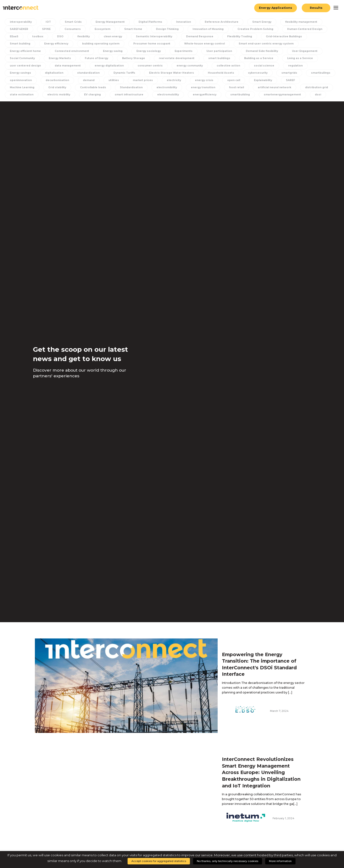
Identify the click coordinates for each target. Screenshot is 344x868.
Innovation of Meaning (208, 29)
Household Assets (221, 73)
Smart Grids (73, 22)
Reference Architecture (222, 22)
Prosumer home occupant (152, 44)
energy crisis (204, 80)
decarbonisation (57, 80)
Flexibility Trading (240, 36)
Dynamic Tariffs (124, 73)
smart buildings (219, 58)
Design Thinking (167, 29)
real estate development (177, 58)
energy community (190, 66)
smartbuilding (240, 95)
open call (234, 80)
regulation (295, 66)
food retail (236, 87)
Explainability (263, 80)
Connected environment (72, 51)
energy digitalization (109, 66)
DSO (60, 36)
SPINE (46, 29)
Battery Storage (134, 58)
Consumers (73, 29)
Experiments (184, 51)
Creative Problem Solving (255, 29)
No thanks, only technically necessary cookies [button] (228, 861)
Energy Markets (60, 58)
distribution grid (317, 87)
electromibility (167, 87)
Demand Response (200, 36)
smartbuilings (321, 73)
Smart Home (133, 29)
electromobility (168, 95)
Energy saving (113, 51)
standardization (88, 73)
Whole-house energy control (204, 44)
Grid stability (57, 87)
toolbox (38, 36)
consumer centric (150, 66)
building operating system (101, 44)
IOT (48, 22)
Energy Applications (276, 8)
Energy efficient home (25, 51)
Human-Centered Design (305, 29)
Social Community (22, 58)
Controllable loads (93, 87)
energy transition (203, 87)
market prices (143, 80)
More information (280, 861)
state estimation (22, 95)
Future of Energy (97, 58)
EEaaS (14, 36)
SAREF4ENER (19, 29)
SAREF (290, 80)
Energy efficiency (56, 44)
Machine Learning (22, 87)
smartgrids (289, 73)
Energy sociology (149, 51)
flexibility (84, 36)
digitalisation (54, 73)
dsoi (318, 95)
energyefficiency (205, 95)
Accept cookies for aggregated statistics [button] (159, 861)
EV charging (92, 95)
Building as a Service (259, 58)
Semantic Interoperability (154, 36)
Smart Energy (262, 22)
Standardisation (131, 87)
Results (316, 8)
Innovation (183, 22)
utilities (114, 80)
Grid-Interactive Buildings (284, 36)
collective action (228, 66)
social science (264, 66)
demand (89, 80)
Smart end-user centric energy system (266, 44)
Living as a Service (300, 58)
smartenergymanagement (282, 95)
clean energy (113, 36)
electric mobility (59, 95)
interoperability (21, 22)
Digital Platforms (150, 22)
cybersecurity (258, 73)
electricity (174, 80)
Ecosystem (102, 29)
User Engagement (305, 51)
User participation (219, 51)
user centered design (25, 66)
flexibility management (301, 22)
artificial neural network (274, 87)
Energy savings (20, 73)
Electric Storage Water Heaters (172, 73)
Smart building (20, 44)
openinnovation (21, 80)
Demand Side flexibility (262, 51)
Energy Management (110, 22)
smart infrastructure (129, 95)
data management (68, 66)
